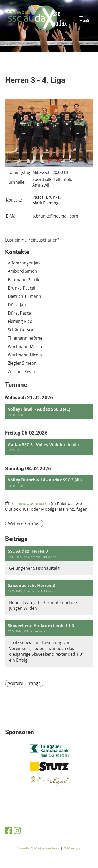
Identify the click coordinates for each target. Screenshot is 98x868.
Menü (84, 18)
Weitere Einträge (24, 524)
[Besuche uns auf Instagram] (17, 830)
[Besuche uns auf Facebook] (9, 830)
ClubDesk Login (72, 848)
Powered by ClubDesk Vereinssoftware (38, 848)
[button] (49, 412)
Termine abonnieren (30, 503)
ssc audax (60, 18)
